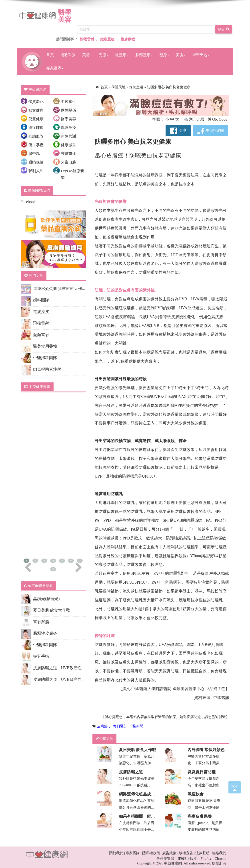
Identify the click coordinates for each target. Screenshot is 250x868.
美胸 (181, 55)
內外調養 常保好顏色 (206, 750)
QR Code (218, 119)
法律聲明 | (203, 853)
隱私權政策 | (152, 853)
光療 (104, 55)
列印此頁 (194, 119)
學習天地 (201, 55)
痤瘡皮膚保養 (200, 816)
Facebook (28, 202)
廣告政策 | (170, 853)
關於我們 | (117, 853)
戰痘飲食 (196, 794)
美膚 (87, 55)
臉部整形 (144, 55)
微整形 (122, 55)
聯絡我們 (219, 853)
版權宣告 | (187, 853)
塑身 (164, 55)
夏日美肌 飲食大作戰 (137, 750)
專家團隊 (55, 68)
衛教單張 (68, 55)
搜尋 (224, 29)
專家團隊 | (133, 853)
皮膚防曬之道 (131, 772)
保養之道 (137, 87)
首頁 (50, 55)
